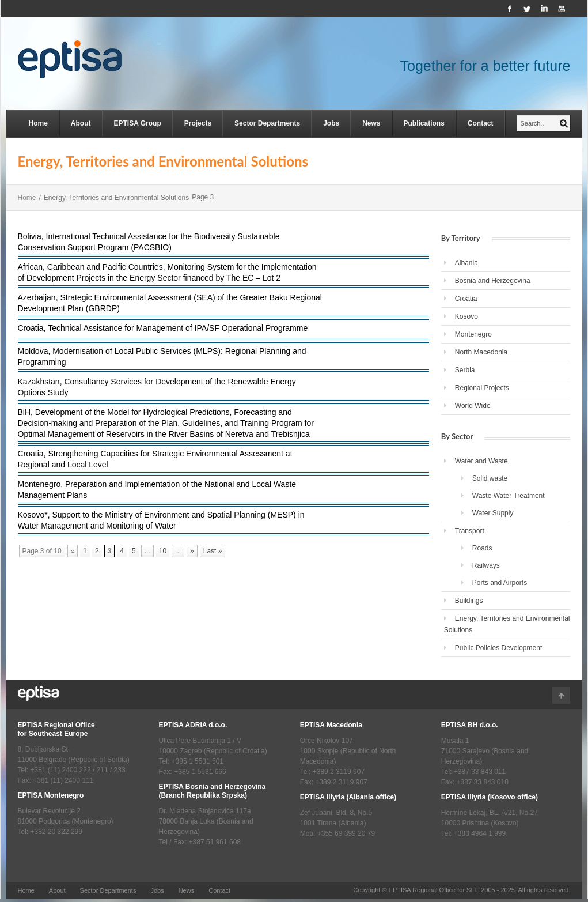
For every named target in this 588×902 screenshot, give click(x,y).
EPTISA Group (138, 123)
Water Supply (493, 513)
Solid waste (490, 478)
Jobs (331, 123)
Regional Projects (482, 388)
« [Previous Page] (73, 551)
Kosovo (466, 316)
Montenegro (473, 334)
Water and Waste (481, 461)
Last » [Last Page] (213, 551)
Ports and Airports (500, 583)
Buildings (469, 601)
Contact (481, 123)
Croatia (466, 299)
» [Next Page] (192, 551)
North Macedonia (481, 352)
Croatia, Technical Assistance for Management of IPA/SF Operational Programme (163, 328)
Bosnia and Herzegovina (493, 281)
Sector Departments (267, 123)
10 (163, 551)
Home (38, 123)
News (371, 123)
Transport (470, 531)
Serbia (465, 370)
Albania (466, 263)
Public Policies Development (498, 648)
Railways (486, 565)
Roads (482, 548)
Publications (424, 123)
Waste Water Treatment (509, 496)
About (81, 123)
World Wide (473, 406)
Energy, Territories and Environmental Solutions (507, 624)
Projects (198, 123)
